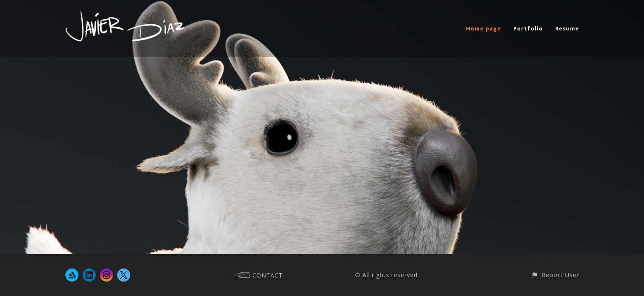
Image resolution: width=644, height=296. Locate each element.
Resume (567, 28)
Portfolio (528, 28)
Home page (484, 28)
